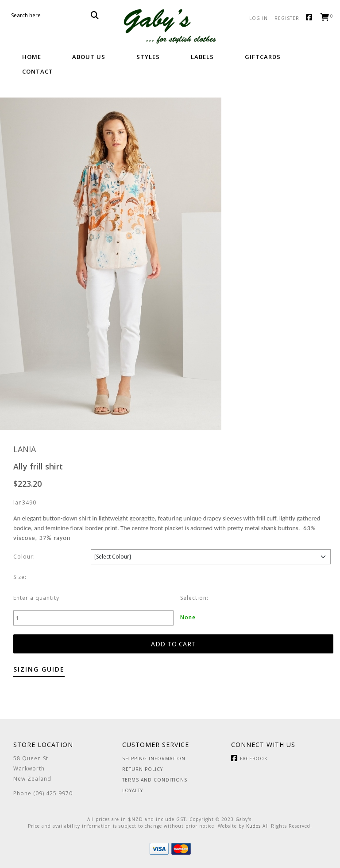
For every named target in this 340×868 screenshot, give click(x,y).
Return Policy (143, 769)
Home (32, 57)
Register (287, 18)
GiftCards (263, 57)
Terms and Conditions (155, 780)
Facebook (311, 18)
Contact (38, 71)
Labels (202, 57)
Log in (259, 18)
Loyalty (133, 790)
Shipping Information (154, 759)
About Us (89, 57)
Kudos (253, 826)
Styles (148, 57)
